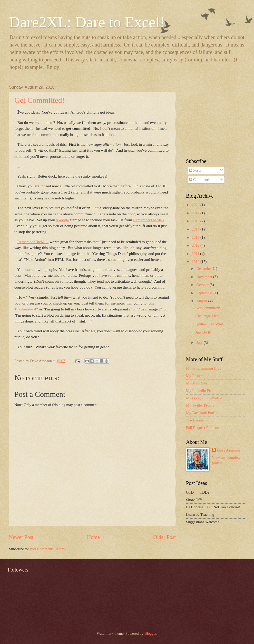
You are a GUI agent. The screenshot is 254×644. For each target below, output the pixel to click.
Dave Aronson (228, 450)
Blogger (150, 633)
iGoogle (63, 220)
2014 (196, 229)
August (202, 301)
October (203, 285)
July (200, 343)
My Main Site (197, 383)
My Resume (195, 376)
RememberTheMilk (149, 220)
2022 (196, 205)
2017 (196, 213)
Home (93, 537)
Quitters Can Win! (209, 324)
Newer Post (21, 537)
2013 (196, 237)
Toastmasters (25, 309)
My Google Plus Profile (204, 398)
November (205, 277)
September (205, 293)
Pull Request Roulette (202, 428)
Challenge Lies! (208, 316)
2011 (196, 254)
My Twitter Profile (200, 405)
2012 (196, 245)
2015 (196, 221)
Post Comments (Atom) (48, 549)
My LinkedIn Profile (202, 391)
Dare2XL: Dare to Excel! (87, 22)
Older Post (164, 537)
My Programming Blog (204, 368)
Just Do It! (203, 332)
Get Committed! (40, 100)
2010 (196, 262)
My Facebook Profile (202, 413)
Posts (195, 170)
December (204, 269)
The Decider (195, 420)
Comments (199, 180)
